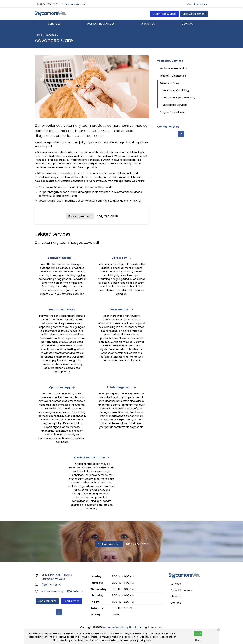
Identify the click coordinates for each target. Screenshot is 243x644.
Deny (198, 640)
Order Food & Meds (164, 14)
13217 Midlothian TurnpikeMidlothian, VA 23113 (57, 577)
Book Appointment (194, 14)
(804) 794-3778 (107, 216)
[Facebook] (181, 134)
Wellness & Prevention (173, 69)
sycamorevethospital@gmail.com (62, 591)
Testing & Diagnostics (173, 76)
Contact (188, 24)
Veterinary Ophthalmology (179, 98)
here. (149, 640)
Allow (198, 634)
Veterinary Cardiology (176, 90)
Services (54, 24)
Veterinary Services (170, 61)
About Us (148, 24)
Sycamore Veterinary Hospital (121, 627)
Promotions (201, 4)
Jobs (188, 4)
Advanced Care (169, 83)
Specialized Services (175, 105)
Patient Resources (101, 24)
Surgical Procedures (172, 112)
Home (38, 35)
